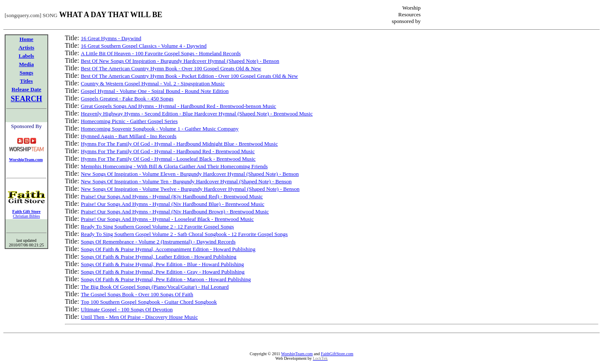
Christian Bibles (27, 216)
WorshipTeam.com (297, 354)
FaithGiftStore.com (337, 354)
